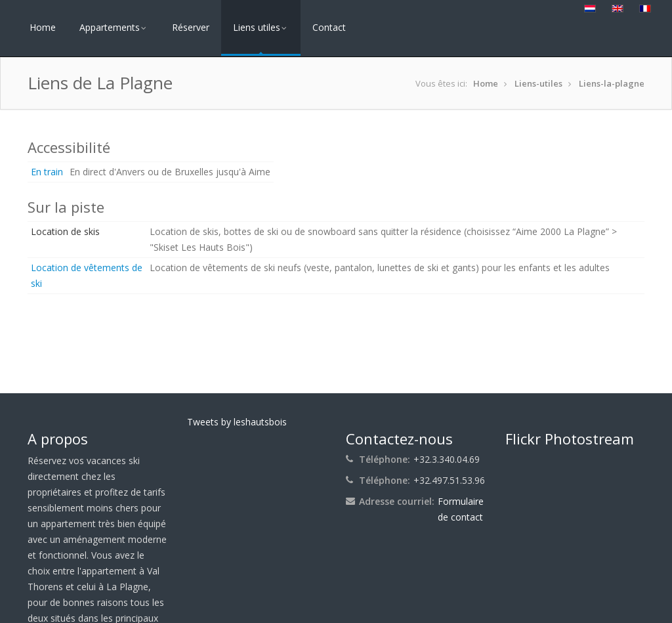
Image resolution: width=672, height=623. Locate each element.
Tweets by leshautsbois (237, 422)
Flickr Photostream (570, 439)
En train (47, 172)
